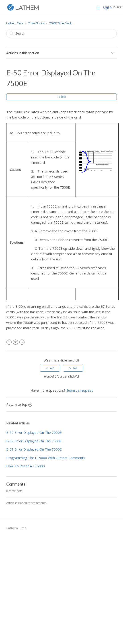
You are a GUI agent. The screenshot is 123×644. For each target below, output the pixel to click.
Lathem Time (15, 23)
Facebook (9, 342)
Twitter (15, 342)
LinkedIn (22, 342)
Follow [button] (62, 97)
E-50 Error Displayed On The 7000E (34, 432)
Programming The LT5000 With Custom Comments (46, 458)
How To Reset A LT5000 (26, 466)
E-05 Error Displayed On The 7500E (34, 441)
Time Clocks (36, 23)
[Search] (62, 33)
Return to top (19, 404)
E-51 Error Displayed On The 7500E (34, 449)
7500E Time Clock (60, 23)
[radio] (50, 368)
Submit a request (80, 390)
